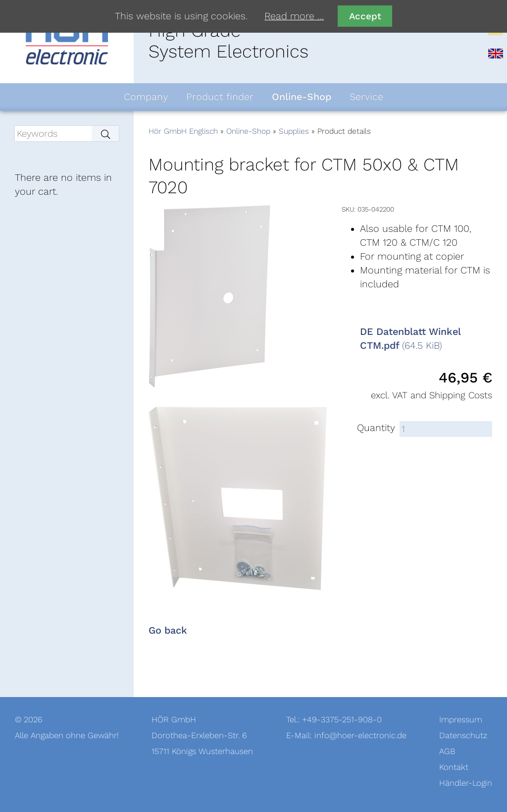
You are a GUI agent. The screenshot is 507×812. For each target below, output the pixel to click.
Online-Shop (248, 131)
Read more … (294, 16)
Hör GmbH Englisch (183, 131)
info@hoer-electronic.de (360, 735)
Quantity (376, 428)
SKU (348, 209)
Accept (365, 16)
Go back (168, 631)
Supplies (294, 131)
